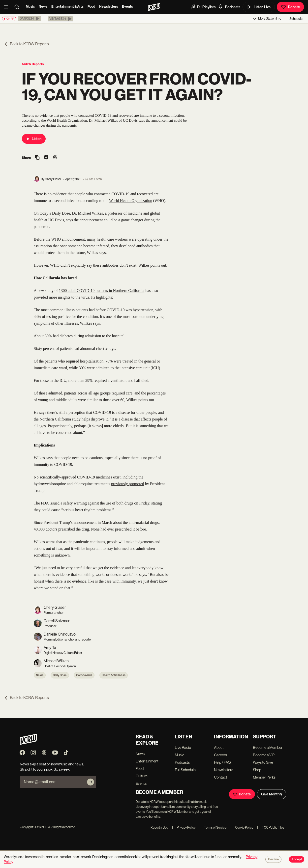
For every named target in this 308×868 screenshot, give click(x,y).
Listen (34, 139)
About (219, 747)
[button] (30, 19)
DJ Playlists (203, 7)
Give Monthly (272, 794)
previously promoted (128, 484)
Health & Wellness (114, 675)
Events (127, 7)
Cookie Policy (242, 827)
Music (30, 7)
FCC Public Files (271, 827)
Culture (142, 776)
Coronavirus (84, 675)
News (43, 7)
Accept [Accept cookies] (297, 859)
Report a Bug (159, 827)
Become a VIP (264, 755)
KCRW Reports (33, 64)
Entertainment (147, 761)
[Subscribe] (91, 782)
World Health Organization (131, 201)
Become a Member (268, 747)
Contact (221, 777)
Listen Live (259, 7)
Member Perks (264, 777)
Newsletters (109, 7)
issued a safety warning (68, 503)
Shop (257, 770)
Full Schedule (185, 770)
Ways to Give (263, 762)
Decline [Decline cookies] (273, 859)
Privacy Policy (184, 827)
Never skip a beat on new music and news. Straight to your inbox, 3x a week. (52, 767)
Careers (220, 755)
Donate (290, 7)
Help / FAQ (222, 762)
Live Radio (183, 747)
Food (91, 7)
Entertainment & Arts (67, 7)
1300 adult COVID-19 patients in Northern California (102, 291)
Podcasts (229, 7)
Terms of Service (213, 827)
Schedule (296, 19)
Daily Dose (60, 675)
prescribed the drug (74, 529)
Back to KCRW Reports (26, 44)
